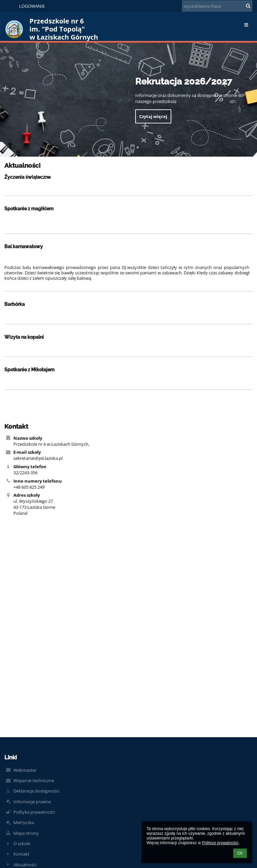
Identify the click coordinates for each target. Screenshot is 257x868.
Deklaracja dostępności (36, 791)
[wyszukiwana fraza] (217, 6)
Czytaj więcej (153, 116)
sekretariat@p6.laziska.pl (38, 458)
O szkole (22, 844)
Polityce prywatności (220, 843)
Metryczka (24, 822)
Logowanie (32, 6)
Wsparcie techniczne (34, 780)
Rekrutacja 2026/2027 (184, 81)
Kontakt (21, 854)
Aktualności (25, 865)
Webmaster (25, 770)
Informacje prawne (32, 802)
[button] (9, 6)
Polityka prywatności (34, 812)
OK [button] (240, 853)
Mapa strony (26, 833)
